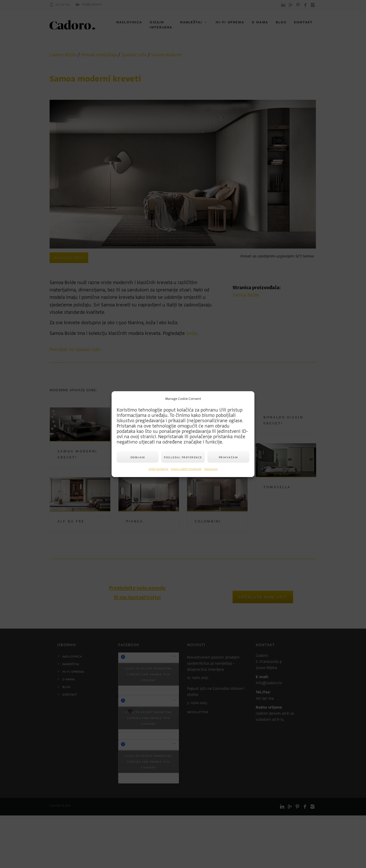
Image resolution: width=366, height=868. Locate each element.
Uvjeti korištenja (158, 469)
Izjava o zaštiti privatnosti (186, 469)
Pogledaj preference (183, 457)
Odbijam (138, 457)
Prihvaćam (228, 457)
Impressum (211, 469)
